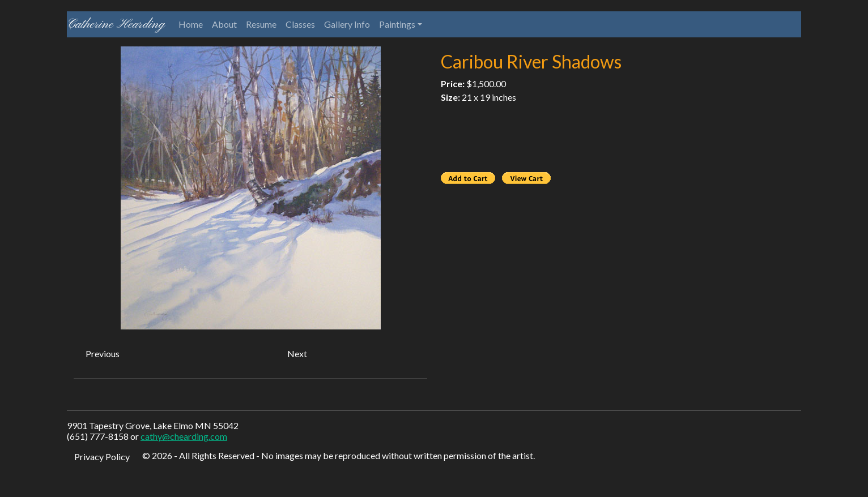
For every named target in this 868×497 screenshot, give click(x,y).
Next (297, 354)
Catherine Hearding (116, 24)
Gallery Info (347, 24)
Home (191, 24)
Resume (261, 24)
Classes (300, 24)
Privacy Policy (102, 457)
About (224, 24)
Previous (103, 354)
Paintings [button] (397, 24)
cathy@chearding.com (184, 436)
